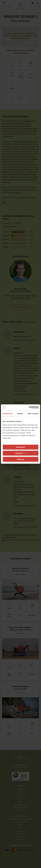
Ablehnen (20, 459)
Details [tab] (20, 414)
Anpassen (21, 453)
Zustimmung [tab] (7, 414)
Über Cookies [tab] (33, 414)
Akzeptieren (20, 447)
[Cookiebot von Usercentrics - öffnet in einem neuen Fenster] (29, 407)
